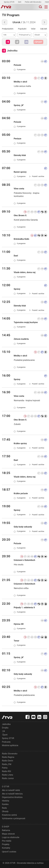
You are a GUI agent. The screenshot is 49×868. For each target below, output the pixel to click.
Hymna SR (19, 624)
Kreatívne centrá (9, 815)
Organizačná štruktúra (12, 797)
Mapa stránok (8, 834)
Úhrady (5, 811)
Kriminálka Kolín (21, 239)
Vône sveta (19, 189)
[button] (8, 42)
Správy (17, 289)
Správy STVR (9, 2)
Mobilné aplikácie (10, 745)
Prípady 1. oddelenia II (24, 608)
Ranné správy (20, 172)
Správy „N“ (19, 105)
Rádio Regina (8, 757)
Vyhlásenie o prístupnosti (14, 818)
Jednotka (6, 724)
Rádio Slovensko (10, 754)
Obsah (37, 35)
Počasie (17, 65)
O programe (20, 69)
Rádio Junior (8, 778)
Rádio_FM (7, 764)
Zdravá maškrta (21, 339)
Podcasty (6, 742)
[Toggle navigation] (46, 7)
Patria (5, 768)
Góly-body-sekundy (23, 527)
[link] (37, 176)
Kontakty (6, 848)
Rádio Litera (8, 775)
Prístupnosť (24, 35)
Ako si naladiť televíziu (12, 794)
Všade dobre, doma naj (25, 272)
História (6, 801)
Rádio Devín (8, 761)
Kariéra (5, 804)
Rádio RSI (6, 771)
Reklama (6, 830)
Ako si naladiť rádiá (11, 790)
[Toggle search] (40, 7)
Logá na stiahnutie (11, 837)
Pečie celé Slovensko (33, 2)
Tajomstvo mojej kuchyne (26, 322)
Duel (16, 256)
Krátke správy (20, 443)
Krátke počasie (21, 493)
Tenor (16, 641)
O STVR (6, 787)
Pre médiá (7, 841)
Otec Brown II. (20, 215)
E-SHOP (6, 827)
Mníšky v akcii (20, 82)
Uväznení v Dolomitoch (24, 560)
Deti (20, 2)
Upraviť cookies (9, 852)
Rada (4, 808)
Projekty (6, 844)
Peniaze (18, 139)
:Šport (5, 735)
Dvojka (5, 728)
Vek (5, 35)
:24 (3, 731)
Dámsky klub (20, 155)
